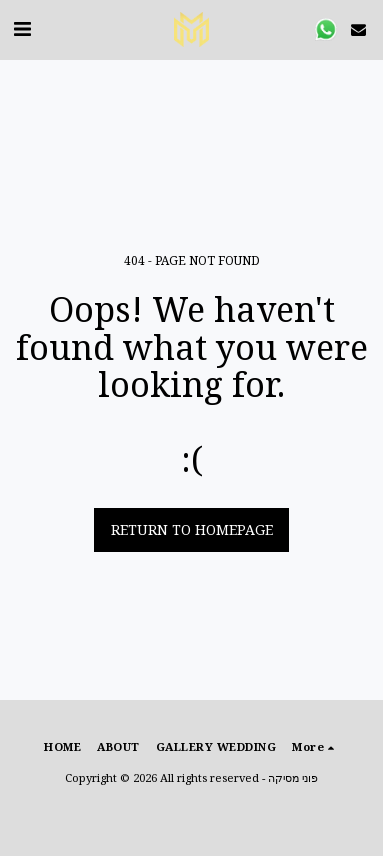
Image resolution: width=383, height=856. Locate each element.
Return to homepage (192, 529)
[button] (22, 28)
